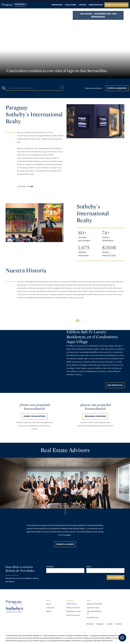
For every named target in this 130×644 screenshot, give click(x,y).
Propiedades (57, 5)
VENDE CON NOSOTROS (116, 5)
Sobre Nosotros (72, 604)
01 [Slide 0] (78, 321)
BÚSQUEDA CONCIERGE (95, 416)
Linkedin (110, 624)
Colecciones (71, 5)
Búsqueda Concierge (74, 611)
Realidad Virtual (93, 618)
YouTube (119, 624)
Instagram (100, 624)
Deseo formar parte (73, 615)
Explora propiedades (93, 88)
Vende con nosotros (35, 416)
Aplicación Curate (93, 608)
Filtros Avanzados (117, 88)
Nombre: (50, 567)
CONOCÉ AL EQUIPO (65, 544)
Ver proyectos (115, 385)
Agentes (82, 5)
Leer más (22, 187)
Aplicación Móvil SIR (94, 604)
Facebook (90, 624)
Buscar (49, 604)
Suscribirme (116, 577)
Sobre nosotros (96, 5)
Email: (89, 567)
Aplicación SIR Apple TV (94, 613)
